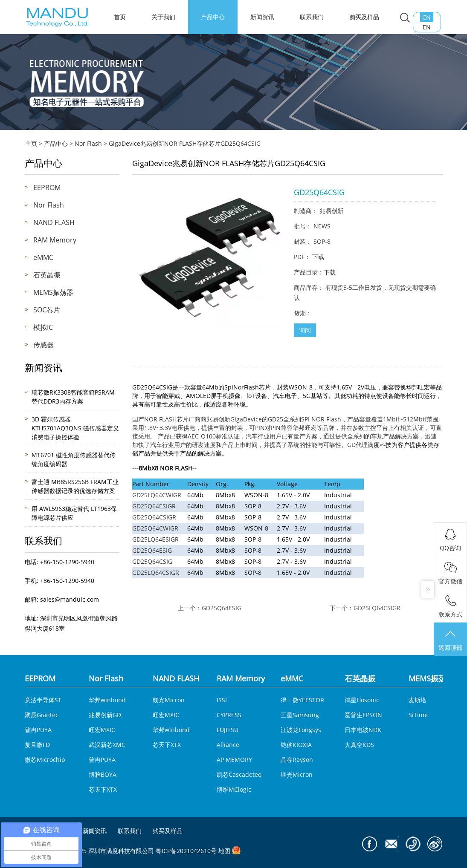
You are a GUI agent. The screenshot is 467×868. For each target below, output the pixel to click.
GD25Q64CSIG (152, 561)
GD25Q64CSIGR (154, 517)
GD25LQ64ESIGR (155, 539)
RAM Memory (55, 240)
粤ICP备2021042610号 (186, 851)
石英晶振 (47, 275)
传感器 (44, 345)
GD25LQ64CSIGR (156, 572)
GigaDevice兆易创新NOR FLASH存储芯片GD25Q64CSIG (185, 143)
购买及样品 (364, 17)
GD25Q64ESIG (152, 550)
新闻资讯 (262, 17)
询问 (305, 330)
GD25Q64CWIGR (155, 528)
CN (426, 17)
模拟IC (43, 327)
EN (427, 27)
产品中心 (213, 17)
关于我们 (163, 17)
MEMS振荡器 (53, 292)
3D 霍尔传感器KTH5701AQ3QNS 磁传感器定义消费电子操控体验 (75, 428)
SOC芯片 (47, 310)
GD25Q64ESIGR (154, 506)
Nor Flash (88, 143)
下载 (318, 257)
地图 (224, 851)
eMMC (43, 257)
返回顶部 (450, 640)
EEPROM (47, 187)
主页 (31, 143)
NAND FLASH (54, 222)
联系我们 (312, 17)
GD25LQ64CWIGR (157, 495)
